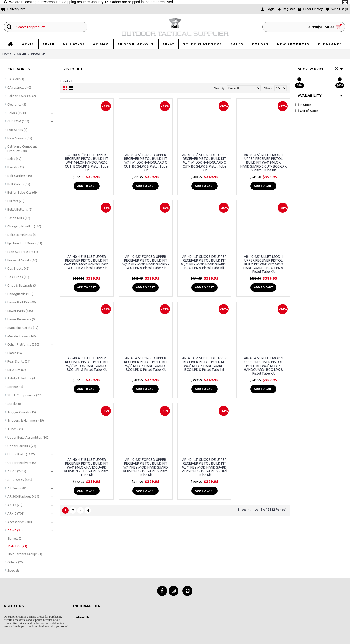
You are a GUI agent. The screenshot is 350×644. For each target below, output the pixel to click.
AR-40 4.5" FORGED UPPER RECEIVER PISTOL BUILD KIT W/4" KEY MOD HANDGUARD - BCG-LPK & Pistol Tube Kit (146, 262)
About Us (81, 618)
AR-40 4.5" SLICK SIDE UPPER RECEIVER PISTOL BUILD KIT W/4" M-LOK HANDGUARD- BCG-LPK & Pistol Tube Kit (204, 364)
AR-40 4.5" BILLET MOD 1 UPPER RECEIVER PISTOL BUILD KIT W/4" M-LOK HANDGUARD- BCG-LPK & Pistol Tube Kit (263, 366)
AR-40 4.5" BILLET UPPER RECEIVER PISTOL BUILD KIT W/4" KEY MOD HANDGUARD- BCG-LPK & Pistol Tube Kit (87, 262)
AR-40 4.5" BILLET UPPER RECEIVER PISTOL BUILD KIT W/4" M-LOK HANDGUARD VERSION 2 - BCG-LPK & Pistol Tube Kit (87, 467)
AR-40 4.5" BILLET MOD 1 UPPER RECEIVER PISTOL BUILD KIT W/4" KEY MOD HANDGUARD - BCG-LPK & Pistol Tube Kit (263, 264)
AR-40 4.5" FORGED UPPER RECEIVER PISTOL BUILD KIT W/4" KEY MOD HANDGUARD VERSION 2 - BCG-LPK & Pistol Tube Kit (146, 467)
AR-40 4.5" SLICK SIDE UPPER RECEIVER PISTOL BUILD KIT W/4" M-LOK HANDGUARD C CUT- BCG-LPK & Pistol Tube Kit (204, 163)
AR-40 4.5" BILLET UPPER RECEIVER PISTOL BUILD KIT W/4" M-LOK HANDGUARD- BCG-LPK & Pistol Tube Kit (87, 364)
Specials (13, 570)
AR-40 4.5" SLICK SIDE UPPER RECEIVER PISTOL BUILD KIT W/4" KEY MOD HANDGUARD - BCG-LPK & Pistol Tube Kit (204, 262)
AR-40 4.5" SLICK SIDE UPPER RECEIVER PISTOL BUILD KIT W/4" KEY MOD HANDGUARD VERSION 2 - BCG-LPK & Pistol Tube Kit (205, 467)
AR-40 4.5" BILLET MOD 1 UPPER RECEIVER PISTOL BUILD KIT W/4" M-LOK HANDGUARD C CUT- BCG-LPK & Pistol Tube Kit (263, 163)
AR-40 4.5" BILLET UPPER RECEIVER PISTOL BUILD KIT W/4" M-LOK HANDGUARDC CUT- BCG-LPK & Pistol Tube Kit (87, 163)
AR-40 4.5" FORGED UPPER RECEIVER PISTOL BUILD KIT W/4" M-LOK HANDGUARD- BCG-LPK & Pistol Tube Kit (146, 364)
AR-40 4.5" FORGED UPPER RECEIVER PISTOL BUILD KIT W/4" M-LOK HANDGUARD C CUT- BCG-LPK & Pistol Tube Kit (146, 163)
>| (88, 510)
